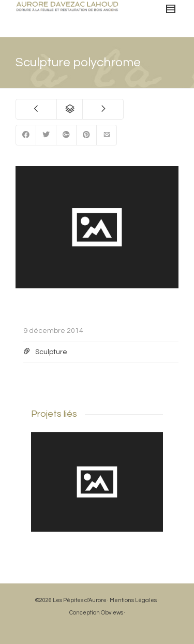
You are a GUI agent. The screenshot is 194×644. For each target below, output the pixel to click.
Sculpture (51, 352)
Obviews (112, 613)
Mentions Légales (133, 600)
